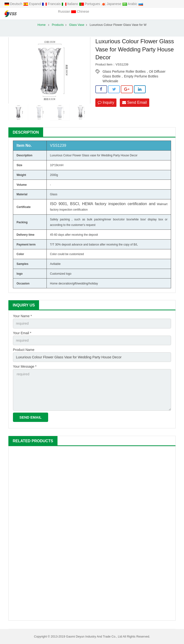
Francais (52, 4)
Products (58, 25)
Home (42, 25)
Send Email (134, 102)
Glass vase (89, 155)
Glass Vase (77, 25)
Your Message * (25, 366)
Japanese (112, 4)
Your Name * (22, 316)
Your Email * (22, 333)
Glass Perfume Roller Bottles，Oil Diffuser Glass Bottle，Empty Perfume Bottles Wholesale (134, 72)
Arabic (130, 4)
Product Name (24, 349)
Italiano (70, 4)
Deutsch (14, 4)
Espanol (33, 4)
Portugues (90, 4)
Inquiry (106, 102)
